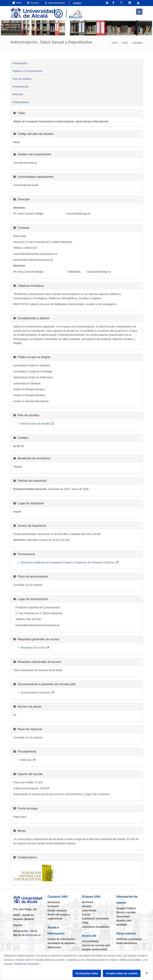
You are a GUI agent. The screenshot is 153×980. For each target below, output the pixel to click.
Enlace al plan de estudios (36, 423)
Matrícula (18, 94)
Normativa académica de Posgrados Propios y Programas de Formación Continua (68, 562)
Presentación (20, 63)
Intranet (87, 906)
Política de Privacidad (27, 964)
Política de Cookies (130, 960)
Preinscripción (21, 86)
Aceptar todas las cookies (122, 973)
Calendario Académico (96, 927)
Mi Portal (88, 902)
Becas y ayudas (126, 912)
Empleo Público (126, 908)
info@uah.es (33, 935)
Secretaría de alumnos (61, 943)
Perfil (17, 3)
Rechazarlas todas (87, 973)
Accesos (33, 3)
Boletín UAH (124, 920)
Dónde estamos (57, 910)
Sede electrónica (55, 3)
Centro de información (61, 939)
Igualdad (122, 925)
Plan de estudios (22, 79)
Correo (86, 914)
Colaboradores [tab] (21, 102)
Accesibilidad (90, 941)
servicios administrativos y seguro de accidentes (82, 794)
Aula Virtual (89, 910)
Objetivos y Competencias (27, 71)
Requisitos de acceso (33, 647)
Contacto (53, 906)
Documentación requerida (35, 692)
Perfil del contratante (129, 939)
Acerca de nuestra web (96, 945)
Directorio (54, 902)
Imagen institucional (94, 949)
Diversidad (123, 916)
